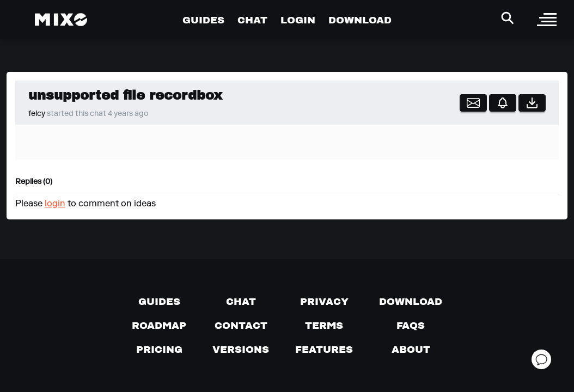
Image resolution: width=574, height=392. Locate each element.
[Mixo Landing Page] (61, 20)
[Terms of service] (324, 326)
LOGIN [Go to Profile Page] (298, 20)
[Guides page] (159, 302)
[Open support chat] (541, 359)
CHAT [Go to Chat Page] (252, 20)
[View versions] (241, 350)
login (55, 204)
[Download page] (411, 302)
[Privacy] (324, 302)
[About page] (411, 350)
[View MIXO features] (324, 350)
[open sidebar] (547, 20)
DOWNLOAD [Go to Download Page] (360, 20)
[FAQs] (411, 326)
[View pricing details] (159, 350)
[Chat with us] (241, 302)
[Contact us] (241, 326)
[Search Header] (508, 18)
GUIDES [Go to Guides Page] (203, 20)
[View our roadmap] (159, 326)
